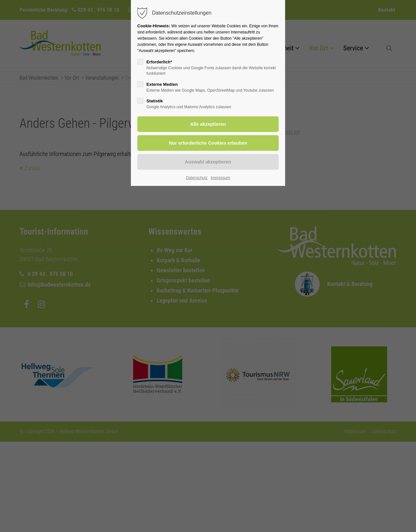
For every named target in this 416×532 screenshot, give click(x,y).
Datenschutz (197, 178)
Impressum (220, 178)
